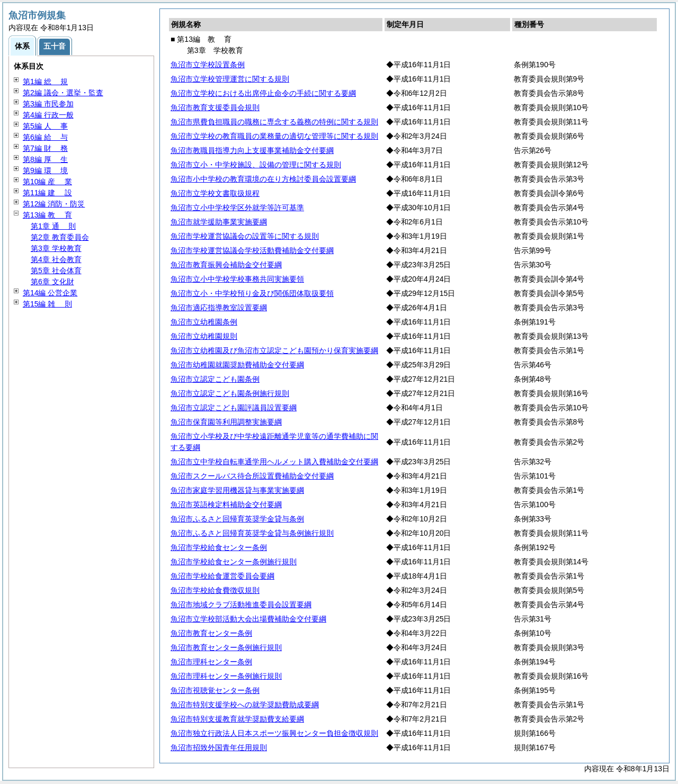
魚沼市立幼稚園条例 (204, 322)
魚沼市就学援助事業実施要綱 (219, 222)
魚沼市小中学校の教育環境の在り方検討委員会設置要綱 (263, 179)
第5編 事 (45, 126)
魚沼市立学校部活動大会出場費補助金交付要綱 (248, 619)
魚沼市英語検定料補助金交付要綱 (226, 504)
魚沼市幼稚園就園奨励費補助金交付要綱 (237, 365)
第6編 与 (45, 137)
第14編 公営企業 (50, 293)
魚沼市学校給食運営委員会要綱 (222, 576)
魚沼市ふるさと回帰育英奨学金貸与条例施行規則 (252, 533)
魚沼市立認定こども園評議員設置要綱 (234, 408)
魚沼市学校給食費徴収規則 (215, 590)
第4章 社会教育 (56, 259)
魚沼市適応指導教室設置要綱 (219, 308)
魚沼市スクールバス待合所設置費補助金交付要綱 (252, 476)
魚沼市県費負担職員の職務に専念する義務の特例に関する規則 (274, 122)
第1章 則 (53, 226)
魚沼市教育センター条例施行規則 (226, 647)
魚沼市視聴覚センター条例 (215, 690)
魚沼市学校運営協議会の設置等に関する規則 (245, 236)
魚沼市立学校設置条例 (208, 65)
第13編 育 (47, 215)
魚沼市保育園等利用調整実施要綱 (226, 422)
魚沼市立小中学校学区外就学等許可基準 (237, 208)
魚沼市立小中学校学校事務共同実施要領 (237, 279)
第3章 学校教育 (56, 248)
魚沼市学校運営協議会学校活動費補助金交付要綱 (252, 250)
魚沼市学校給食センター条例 (219, 547)
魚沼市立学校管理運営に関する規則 (230, 79)
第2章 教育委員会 (60, 237)
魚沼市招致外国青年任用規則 (219, 747)
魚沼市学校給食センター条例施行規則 (234, 562)
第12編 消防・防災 (54, 204)
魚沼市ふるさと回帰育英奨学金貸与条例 (237, 519)
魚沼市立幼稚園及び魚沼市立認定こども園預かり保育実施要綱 (274, 350)
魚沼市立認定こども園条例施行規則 (230, 393)
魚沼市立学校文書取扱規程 (215, 193)
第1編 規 (45, 82)
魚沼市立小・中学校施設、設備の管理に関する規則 (256, 165)
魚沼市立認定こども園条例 (215, 379)
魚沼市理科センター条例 (211, 662)
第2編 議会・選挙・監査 (63, 93)
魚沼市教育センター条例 (211, 633)
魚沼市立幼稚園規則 (204, 336)
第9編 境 (45, 170)
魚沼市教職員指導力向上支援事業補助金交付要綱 (252, 150)
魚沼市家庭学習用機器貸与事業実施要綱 (237, 490)
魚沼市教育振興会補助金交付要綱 (226, 265)
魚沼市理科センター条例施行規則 (226, 676)
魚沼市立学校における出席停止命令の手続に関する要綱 (263, 93)
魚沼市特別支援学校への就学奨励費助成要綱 (245, 705)
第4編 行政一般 (48, 115)
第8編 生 (45, 159)
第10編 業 (47, 182)
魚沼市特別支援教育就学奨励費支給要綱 (237, 719)
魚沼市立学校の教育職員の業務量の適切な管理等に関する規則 (274, 136)
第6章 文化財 (52, 282)
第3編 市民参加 (48, 104)
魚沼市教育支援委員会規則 (215, 107)
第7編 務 (45, 148)
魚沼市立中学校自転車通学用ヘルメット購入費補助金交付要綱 (274, 462)
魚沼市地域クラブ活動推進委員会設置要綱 (241, 605)
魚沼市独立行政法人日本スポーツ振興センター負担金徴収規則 (274, 733)
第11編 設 (47, 193)
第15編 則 (47, 304)
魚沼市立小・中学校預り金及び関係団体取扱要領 (252, 293)
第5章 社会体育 (56, 271)
